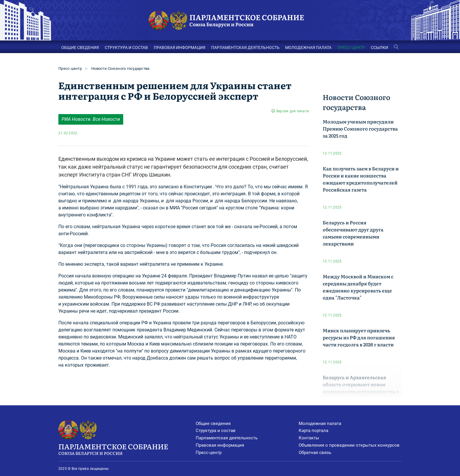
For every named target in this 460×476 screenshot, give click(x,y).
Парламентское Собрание (127, 449)
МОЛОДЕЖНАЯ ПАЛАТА (308, 48)
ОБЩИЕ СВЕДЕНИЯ (80, 48)
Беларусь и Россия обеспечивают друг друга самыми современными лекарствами (353, 233)
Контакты (309, 438)
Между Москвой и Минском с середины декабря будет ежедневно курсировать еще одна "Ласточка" (358, 287)
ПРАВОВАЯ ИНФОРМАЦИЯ (180, 48)
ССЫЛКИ (379, 48)
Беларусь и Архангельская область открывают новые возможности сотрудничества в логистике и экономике (361, 388)
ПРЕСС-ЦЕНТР (351, 48)
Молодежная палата (320, 424)
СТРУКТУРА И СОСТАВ (126, 48)
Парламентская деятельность (227, 438)
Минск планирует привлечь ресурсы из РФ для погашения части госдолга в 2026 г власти (359, 337)
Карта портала (313, 431)
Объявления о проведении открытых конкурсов (349, 445)
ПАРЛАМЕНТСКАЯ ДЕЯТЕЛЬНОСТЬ (245, 48)
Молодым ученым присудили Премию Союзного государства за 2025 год (360, 128)
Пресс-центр (70, 68)
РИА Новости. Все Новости (91, 119)
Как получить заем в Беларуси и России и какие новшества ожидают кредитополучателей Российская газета (361, 179)
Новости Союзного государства (120, 68)
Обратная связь (315, 453)
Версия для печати (293, 111)
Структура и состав (216, 431)
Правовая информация (220, 445)
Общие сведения (213, 424)
